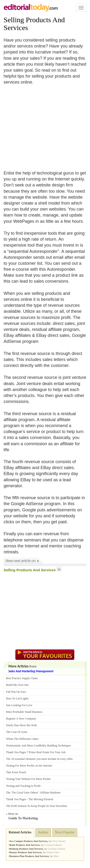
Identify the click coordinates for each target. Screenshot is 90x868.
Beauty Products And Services (26, 852)
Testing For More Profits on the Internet (29, 766)
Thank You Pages (16, 752)
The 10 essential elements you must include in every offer (39, 759)
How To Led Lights (17, 699)
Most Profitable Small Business (24, 712)
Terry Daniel (59, 841)
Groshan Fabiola (53, 845)
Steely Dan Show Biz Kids (21, 725)
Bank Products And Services (25, 845)
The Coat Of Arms (17, 732)
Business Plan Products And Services (29, 856)
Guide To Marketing (23, 818)
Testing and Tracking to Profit (23, 786)
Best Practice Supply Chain (22, 678)
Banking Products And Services (26, 849)
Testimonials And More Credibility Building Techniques (38, 746)
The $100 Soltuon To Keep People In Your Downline (37, 806)
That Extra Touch (16, 772)
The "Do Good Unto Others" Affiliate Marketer (33, 793)
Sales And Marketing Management (31, 671)
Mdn (56, 856)
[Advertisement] (44, 125)
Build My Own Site (17, 685)
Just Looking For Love (19, 705)
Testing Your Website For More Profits (28, 779)
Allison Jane (53, 852)
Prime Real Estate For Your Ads (47, 752)
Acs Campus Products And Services (29, 841)
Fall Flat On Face (16, 692)
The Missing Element (41, 799)
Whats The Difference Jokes (22, 739)
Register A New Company (21, 719)
